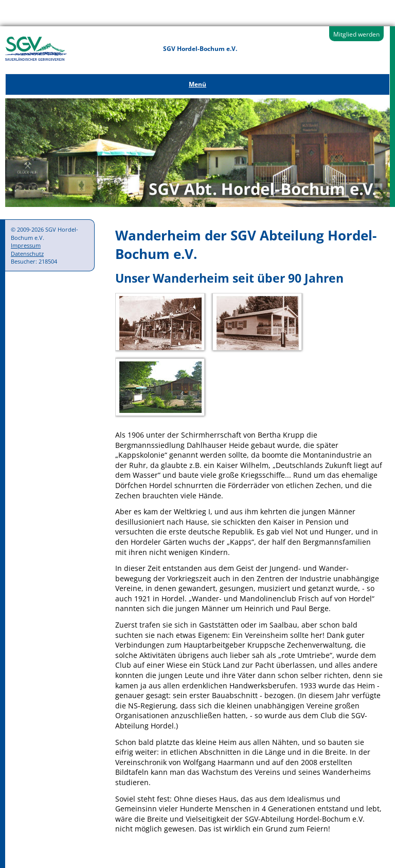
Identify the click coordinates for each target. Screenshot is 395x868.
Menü (197, 84)
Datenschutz (27, 254)
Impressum (26, 245)
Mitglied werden (356, 34)
